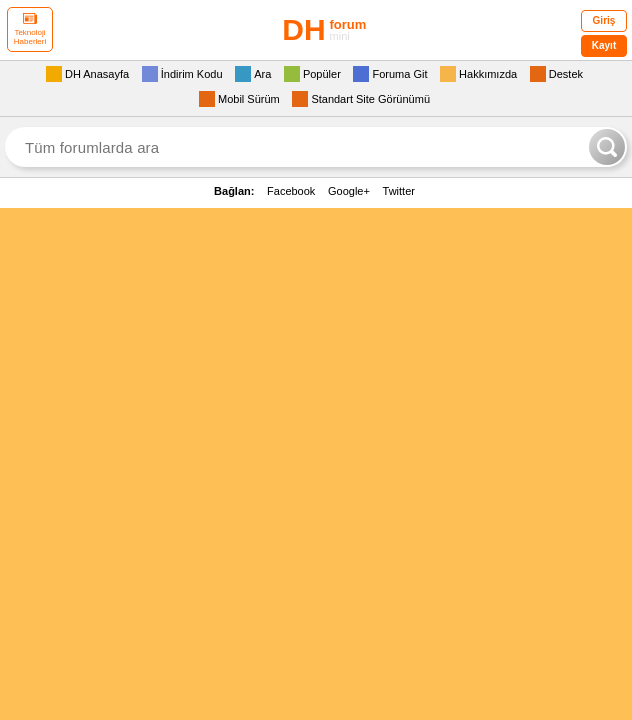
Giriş (604, 20)
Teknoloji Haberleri (30, 29)
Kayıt (604, 45)
